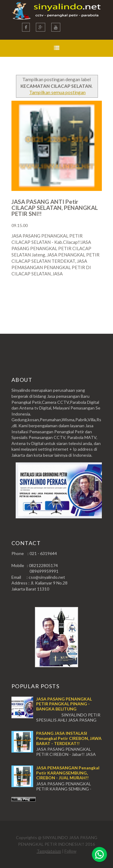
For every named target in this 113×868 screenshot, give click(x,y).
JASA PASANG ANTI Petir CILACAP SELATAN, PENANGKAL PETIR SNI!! (55, 208)
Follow (71, 851)
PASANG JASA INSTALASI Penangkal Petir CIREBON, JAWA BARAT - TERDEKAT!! (69, 738)
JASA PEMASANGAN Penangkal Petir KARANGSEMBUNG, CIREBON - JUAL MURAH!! (68, 773)
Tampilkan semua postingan (57, 92)
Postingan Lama (71, 297)
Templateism (49, 851)
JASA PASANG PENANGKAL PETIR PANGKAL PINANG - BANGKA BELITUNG (64, 704)
